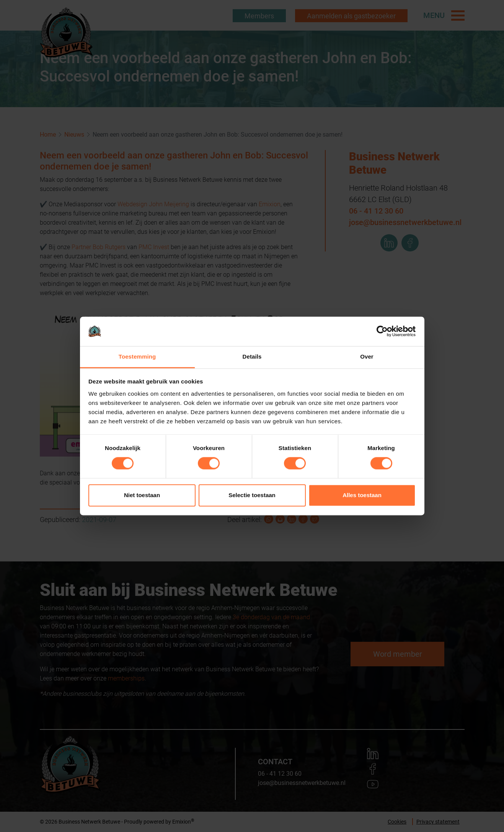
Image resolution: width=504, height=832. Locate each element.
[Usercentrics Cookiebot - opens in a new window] (382, 331)
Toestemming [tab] (137, 356)
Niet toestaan (142, 495)
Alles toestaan (362, 495)
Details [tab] (252, 356)
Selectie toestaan (252, 495)
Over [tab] (367, 356)
